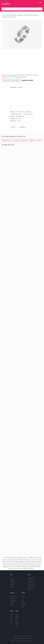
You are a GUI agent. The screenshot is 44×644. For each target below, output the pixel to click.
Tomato (12, 585)
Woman (23, 603)
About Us (13, 641)
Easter (12, 605)
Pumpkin (12, 587)
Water (17, 621)
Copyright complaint (27, 80)
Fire (11, 617)
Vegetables (13, 583)
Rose (17, 619)
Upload (41, 3)
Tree (11, 623)
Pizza (11, 578)
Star (11, 621)
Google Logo (31, 589)
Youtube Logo (31, 583)
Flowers (17, 617)
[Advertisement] (21, 61)
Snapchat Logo (31, 587)
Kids (23, 607)
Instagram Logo (31, 578)
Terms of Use (30, 641)
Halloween (13, 599)
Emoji (17, 615)
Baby (23, 601)
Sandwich (12, 580)
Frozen (23, 596)
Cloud (12, 615)
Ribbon (17, 623)
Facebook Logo (31, 585)
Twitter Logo (31, 580)
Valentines (13, 603)
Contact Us (19, 641)
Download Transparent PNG (11, 80)
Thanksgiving (13, 601)
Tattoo (17, 625)
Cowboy (23, 605)
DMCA (24, 641)
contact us (4, 77)
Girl (22, 599)
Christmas (13, 596)
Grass (12, 619)
